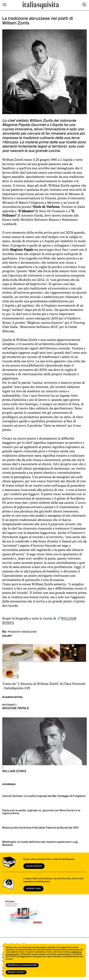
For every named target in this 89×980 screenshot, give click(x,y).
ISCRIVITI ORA (33, 889)
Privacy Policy (16, 972)
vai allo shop (34, 866)
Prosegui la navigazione (22, 965)
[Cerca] (84, 5)
